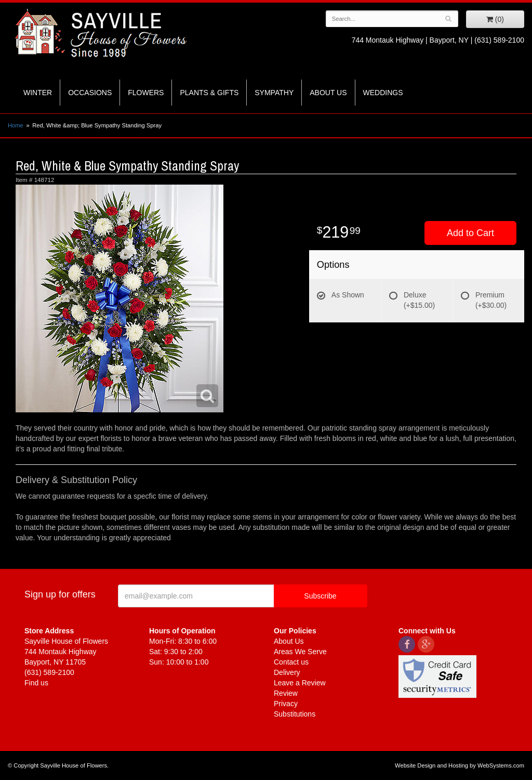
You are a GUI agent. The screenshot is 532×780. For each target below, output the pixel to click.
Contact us (291, 662)
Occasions (90, 93)
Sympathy (274, 93)
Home (16, 125)
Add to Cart (470, 233)
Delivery (287, 672)
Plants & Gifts (209, 93)
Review (286, 693)
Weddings (383, 93)
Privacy (286, 704)
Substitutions (295, 714)
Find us (36, 683)
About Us (328, 93)
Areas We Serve (300, 652)
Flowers (146, 93)
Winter (38, 93)
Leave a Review (300, 683)
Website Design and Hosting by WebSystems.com (460, 765)
